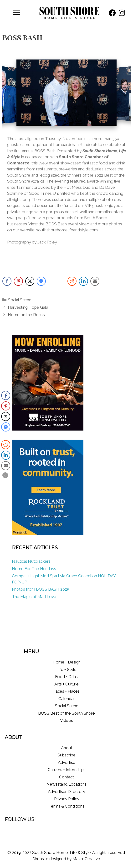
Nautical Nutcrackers (31, 561)
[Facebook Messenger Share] (41, 281)
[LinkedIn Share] (83, 281)
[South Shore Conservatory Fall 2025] (48, 429)
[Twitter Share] (30, 281)
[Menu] (17, 13)
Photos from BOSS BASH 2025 (41, 589)
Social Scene (20, 300)
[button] (112, 13)
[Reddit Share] (72, 281)
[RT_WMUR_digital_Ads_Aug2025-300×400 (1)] (48, 534)
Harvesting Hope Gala (28, 307)
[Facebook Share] (7, 281)
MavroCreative (86, 859)
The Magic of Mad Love (35, 597)
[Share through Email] (95, 281)
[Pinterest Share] (18, 281)
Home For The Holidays (34, 569)
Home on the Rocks (26, 315)
